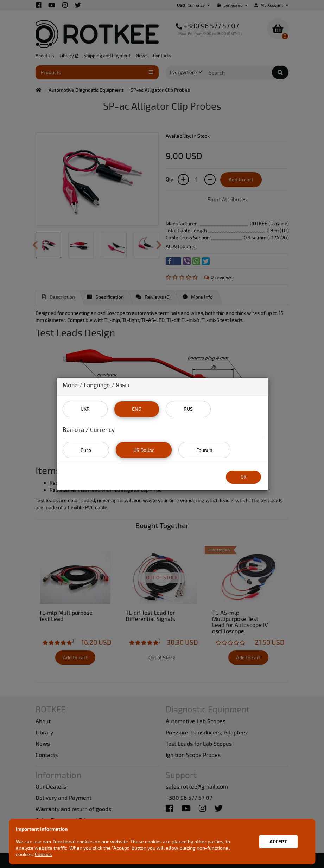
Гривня (204, 450)
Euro (86, 450)
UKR (85, 409)
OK (244, 477)
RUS (188, 409)
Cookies (43, 854)
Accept (278, 841)
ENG (137, 409)
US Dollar (144, 450)
